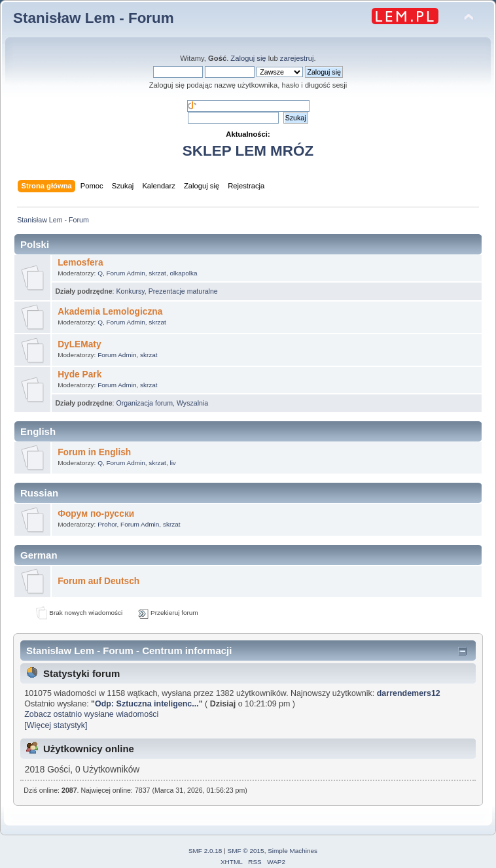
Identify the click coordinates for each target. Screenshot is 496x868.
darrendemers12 (409, 693)
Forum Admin (125, 273)
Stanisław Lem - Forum (94, 18)
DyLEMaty (79, 344)
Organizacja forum (144, 403)
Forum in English (94, 452)
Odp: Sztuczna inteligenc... (147, 704)
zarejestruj (297, 58)
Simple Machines (292, 851)
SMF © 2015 (246, 851)
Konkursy (130, 291)
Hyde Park (80, 374)
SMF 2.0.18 (205, 851)
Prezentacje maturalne (183, 291)
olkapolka (183, 273)
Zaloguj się (248, 58)
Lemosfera (80, 263)
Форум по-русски (96, 514)
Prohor (107, 524)
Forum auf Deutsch (98, 581)
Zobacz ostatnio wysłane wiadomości (91, 714)
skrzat (157, 273)
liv (172, 463)
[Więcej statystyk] (56, 725)
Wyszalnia (192, 403)
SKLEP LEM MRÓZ (248, 151)
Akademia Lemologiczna (110, 312)
